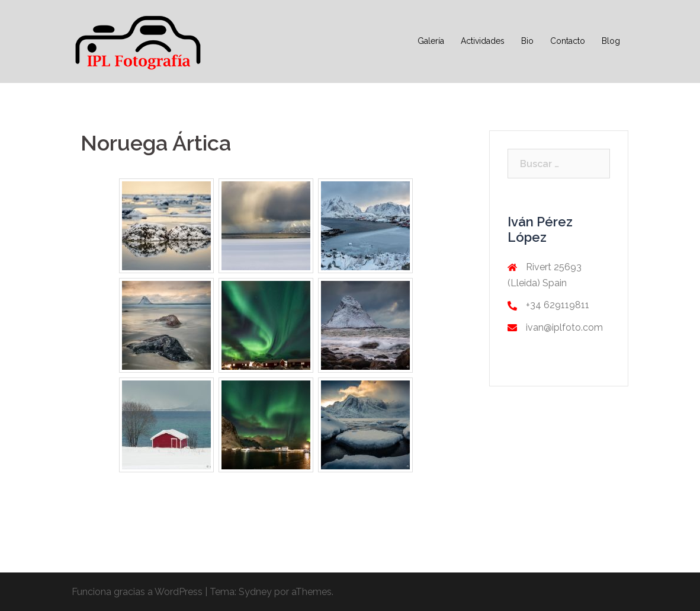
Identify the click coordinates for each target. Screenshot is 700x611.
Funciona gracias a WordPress (137, 592)
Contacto (568, 41)
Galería (431, 41)
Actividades (483, 41)
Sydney (255, 592)
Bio (527, 41)
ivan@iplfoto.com (564, 327)
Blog (611, 41)
